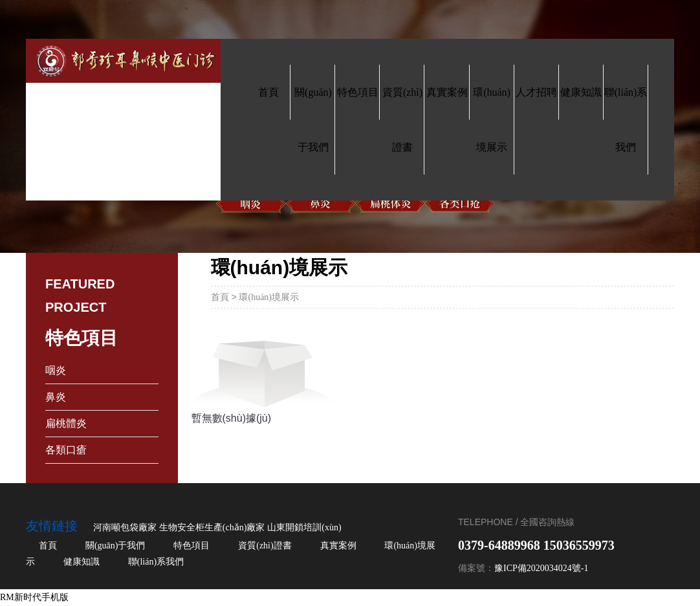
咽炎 (56, 370)
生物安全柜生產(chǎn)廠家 (212, 527)
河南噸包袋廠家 (125, 527)
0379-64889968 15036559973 (536, 545)
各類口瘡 (66, 450)
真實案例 (338, 546)
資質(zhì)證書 (265, 546)
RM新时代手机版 (34, 597)
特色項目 (191, 546)
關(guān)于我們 (115, 546)
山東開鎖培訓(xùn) (304, 527)
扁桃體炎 (66, 423)
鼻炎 (56, 397)
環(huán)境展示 (269, 297)
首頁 (220, 297)
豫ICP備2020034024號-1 (541, 568)
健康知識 (82, 562)
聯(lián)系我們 (156, 562)
